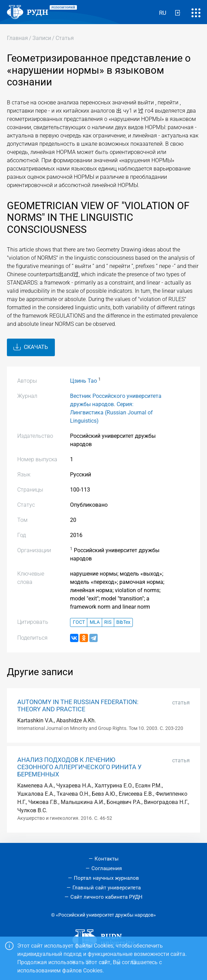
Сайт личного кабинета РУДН (106, 897)
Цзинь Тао (83, 381)
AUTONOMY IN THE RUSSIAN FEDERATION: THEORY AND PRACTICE (78, 706)
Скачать (31, 347)
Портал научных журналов (106, 878)
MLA (95, 622)
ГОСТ (79, 622)
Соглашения (107, 868)
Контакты (107, 859)
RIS (108, 622)
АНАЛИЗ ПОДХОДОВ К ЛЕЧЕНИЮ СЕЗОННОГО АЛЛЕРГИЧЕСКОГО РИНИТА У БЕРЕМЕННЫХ (79, 767)
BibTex (123, 622)
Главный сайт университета (107, 888)
